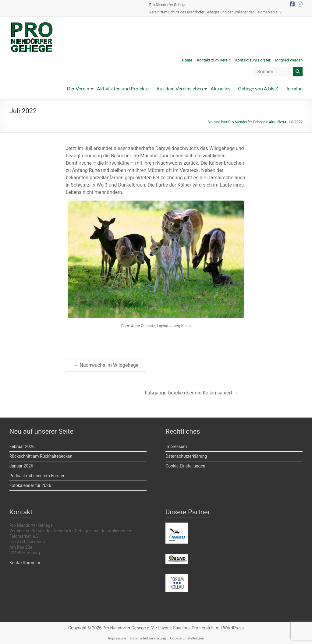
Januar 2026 (21, 466)
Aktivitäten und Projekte (123, 88)
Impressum (176, 446)
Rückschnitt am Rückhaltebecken (41, 456)
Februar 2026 (22, 446)
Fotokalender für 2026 (30, 485)
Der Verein (78, 88)
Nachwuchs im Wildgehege (106, 365)
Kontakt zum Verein (214, 60)
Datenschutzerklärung (186, 456)
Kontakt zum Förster (253, 60)
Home (187, 60)
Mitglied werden (289, 60)
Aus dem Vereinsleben (180, 88)
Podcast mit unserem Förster (37, 476)
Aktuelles (220, 88)
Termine (294, 88)
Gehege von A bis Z (258, 88)
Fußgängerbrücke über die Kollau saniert (191, 393)
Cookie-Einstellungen (185, 466)
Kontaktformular (25, 563)
